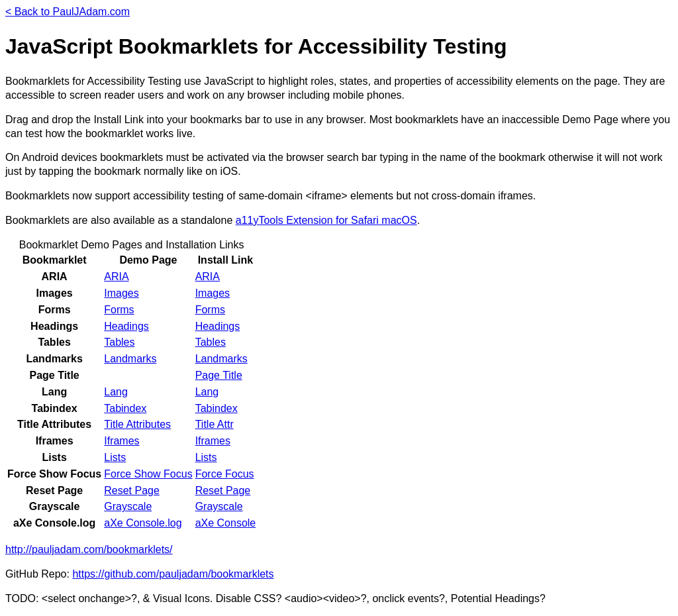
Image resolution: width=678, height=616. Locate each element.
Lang (116, 392)
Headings (126, 326)
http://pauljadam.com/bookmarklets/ (89, 549)
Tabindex (125, 408)
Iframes (121, 441)
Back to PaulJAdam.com (68, 12)
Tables (119, 342)
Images (121, 293)
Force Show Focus (148, 474)
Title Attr (215, 424)
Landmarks (130, 359)
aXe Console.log (143, 523)
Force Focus (225, 474)
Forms (119, 310)
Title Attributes (137, 424)
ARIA (116, 277)
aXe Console (226, 523)
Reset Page (132, 490)
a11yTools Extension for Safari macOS (326, 220)
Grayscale (128, 506)
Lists (115, 457)
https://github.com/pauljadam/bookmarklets (173, 574)
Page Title (219, 375)
